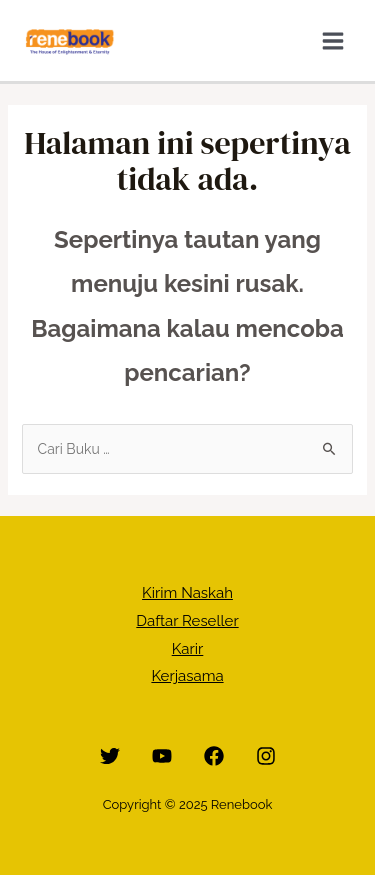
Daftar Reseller (187, 621)
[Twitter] (110, 756)
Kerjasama (187, 676)
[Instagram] (266, 756)
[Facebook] (214, 756)
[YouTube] (162, 756)
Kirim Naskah (187, 593)
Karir (188, 649)
